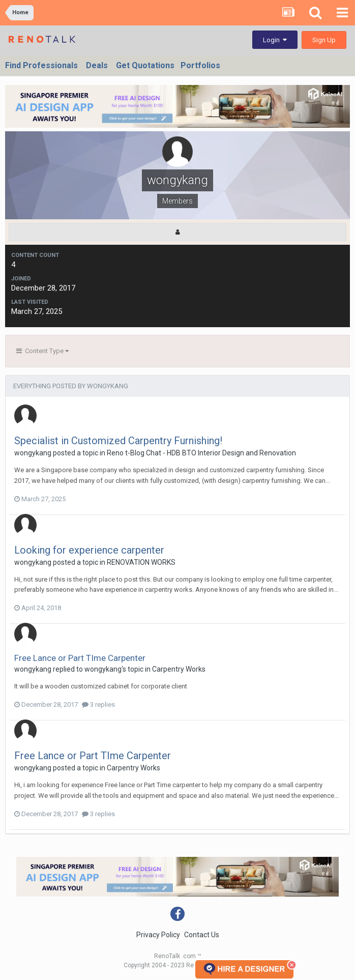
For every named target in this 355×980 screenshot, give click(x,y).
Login (275, 40)
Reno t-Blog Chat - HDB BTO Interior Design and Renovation (201, 453)
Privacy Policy (158, 935)
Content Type (42, 351)
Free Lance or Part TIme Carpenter (80, 658)
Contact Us (202, 935)
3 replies (98, 704)
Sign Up (324, 40)
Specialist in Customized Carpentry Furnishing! (118, 441)
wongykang (33, 453)
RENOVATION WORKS (141, 562)
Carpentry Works (179, 669)
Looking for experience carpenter (89, 550)
